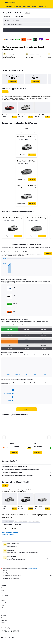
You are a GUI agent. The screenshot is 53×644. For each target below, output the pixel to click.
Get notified (19, 56)
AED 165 (28, 13)
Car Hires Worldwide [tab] (34, 521)
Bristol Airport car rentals (8, 534)
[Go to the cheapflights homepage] (11, 2)
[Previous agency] (4, 437)
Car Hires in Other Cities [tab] (21, 521)
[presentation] (32, 13)
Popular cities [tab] (18, 525)
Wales (10, 64)
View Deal (14, 117)
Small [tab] (27, 128)
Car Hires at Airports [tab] (8, 521)
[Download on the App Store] (14, 633)
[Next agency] (49, 437)
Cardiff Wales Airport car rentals (10, 532)
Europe (6, 64)
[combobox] (8, 17)
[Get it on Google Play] (5, 633)
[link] (13, 81)
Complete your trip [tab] (7, 525)
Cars (2, 64)
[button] (3, 2)
